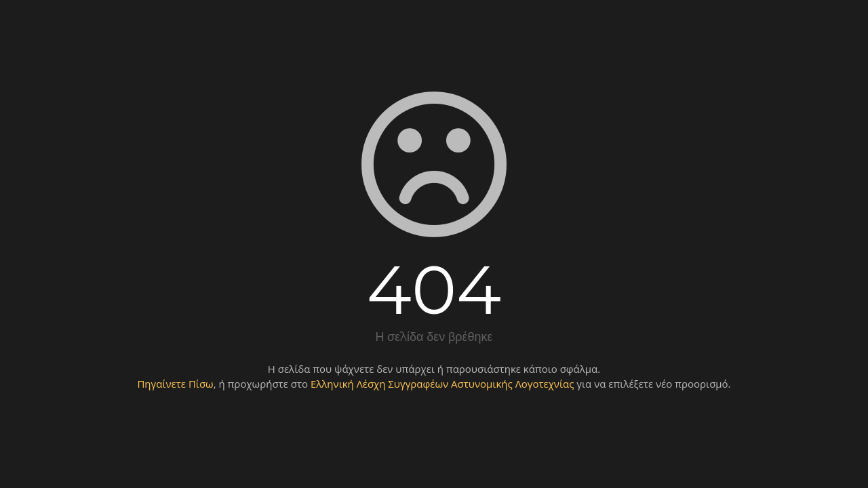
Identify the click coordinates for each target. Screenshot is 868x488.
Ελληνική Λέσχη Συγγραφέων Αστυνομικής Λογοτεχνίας (442, 384)
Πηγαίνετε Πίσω (175, 384)
